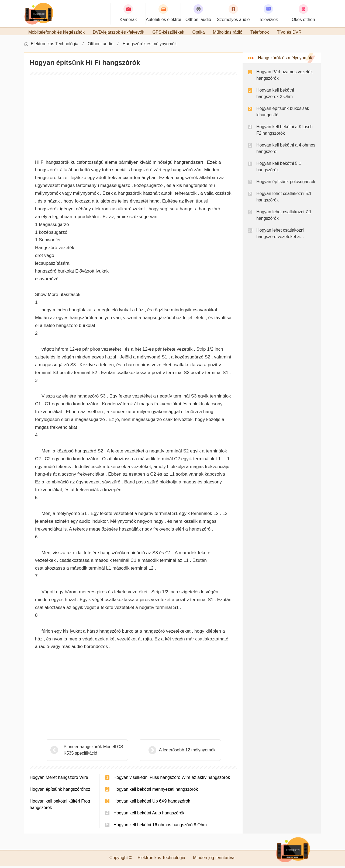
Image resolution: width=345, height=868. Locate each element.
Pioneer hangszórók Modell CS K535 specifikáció (93, 752)
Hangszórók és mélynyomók (150, 46)
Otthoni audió (100, 46)
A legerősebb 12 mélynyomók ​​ (174, 752)
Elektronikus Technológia (55, 46)
